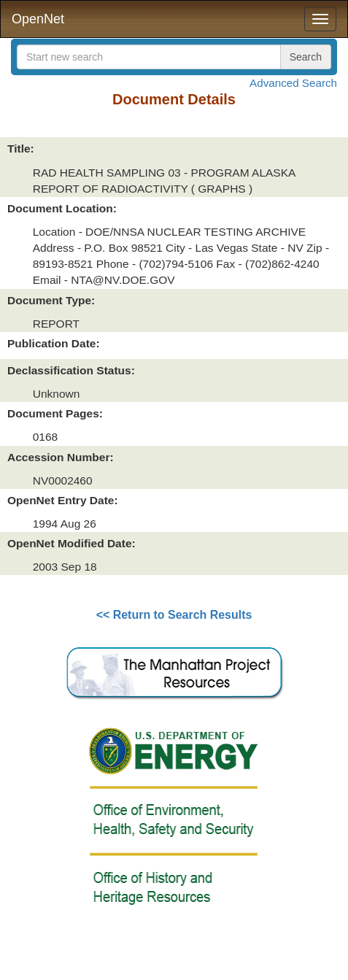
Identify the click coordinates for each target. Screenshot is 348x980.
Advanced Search (293, 83)
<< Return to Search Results (174, 615)
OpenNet (38, 19)
